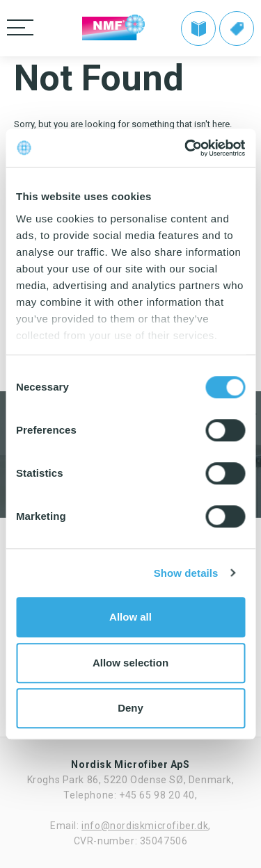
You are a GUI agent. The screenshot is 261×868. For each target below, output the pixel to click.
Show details (186, 573)
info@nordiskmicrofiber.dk (145, 826)
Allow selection (130, 663)
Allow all (130, 617)
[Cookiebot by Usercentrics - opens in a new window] (186, 148)
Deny (130, 708)
